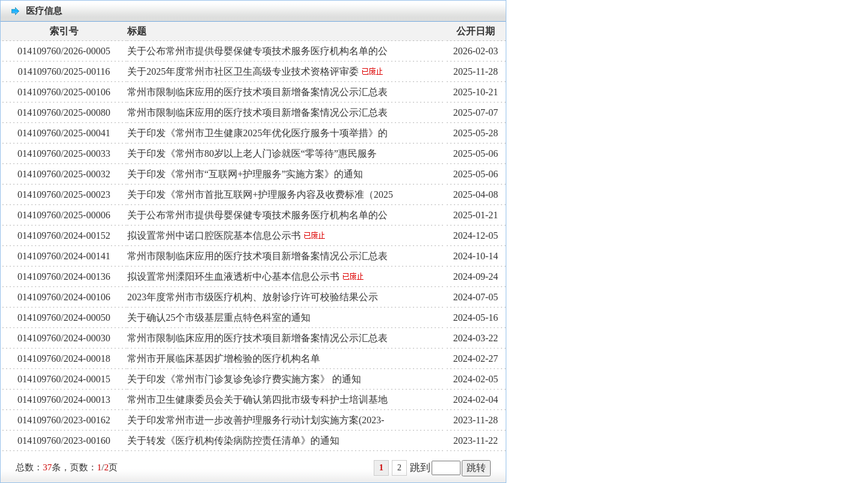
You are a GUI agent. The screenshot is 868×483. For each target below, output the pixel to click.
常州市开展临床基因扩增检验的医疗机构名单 (224, 358)
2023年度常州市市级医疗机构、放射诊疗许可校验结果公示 (253, 297)
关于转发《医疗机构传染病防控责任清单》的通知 (233, 440)
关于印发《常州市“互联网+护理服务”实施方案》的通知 (245, 174)
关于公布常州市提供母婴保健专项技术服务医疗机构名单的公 (257, 51)
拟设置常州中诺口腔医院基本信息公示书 (226, 235)
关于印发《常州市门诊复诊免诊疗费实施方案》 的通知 (244, 379)
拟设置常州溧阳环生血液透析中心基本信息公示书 (245, 276)
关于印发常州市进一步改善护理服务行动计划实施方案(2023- (256, 420)
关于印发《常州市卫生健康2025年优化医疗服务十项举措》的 (257, 133)
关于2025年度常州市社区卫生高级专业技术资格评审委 (255, 71)
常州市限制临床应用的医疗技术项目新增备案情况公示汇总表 (257, 92)
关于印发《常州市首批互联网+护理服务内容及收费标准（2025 (260, 194)
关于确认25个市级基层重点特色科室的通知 (219, 317)
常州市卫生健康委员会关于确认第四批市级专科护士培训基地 (257, 399)
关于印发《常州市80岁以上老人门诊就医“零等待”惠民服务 (252, 153)
